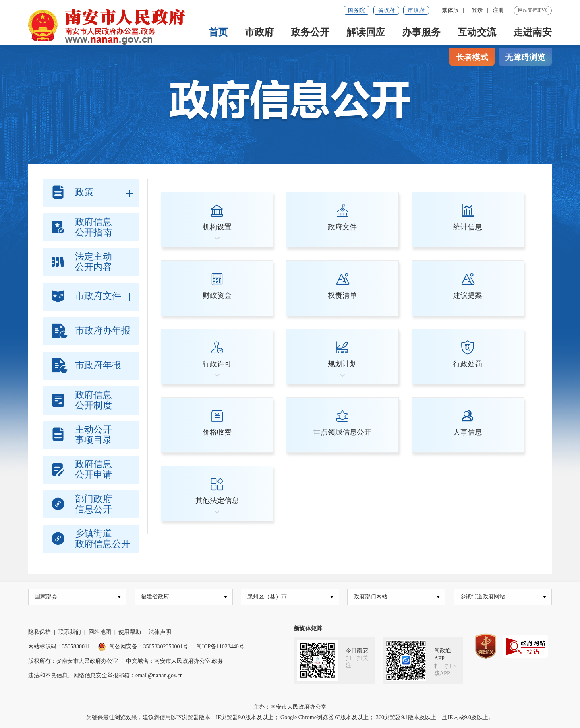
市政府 (416, 10)
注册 (498, 10)
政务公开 (310, 32)
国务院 (356, 10)
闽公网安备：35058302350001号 (143, 647)
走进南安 (532, 32)
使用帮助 (130, 632)
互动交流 (477, 32)
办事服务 (421, 32)
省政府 (386, 10)
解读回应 (366, 32)
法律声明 (160, 632)
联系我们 (70, 632)
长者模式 (472, 57)
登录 (477, 10)
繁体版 (450, 10)
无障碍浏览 (525, 57)
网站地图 (100, 632)
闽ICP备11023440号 (220, 647)
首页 (218, 32)
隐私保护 (39, 632)
